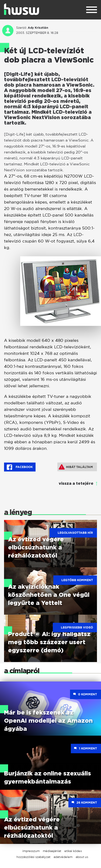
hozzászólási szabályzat (33, 857)
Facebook (20, 467)
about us (82, 857)
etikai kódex (73, 851)
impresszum (31, 851)
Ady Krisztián (38, 28)
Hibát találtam (76, 467)
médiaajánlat (52, 851)
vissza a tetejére (76, 484)
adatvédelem (63, 857)
